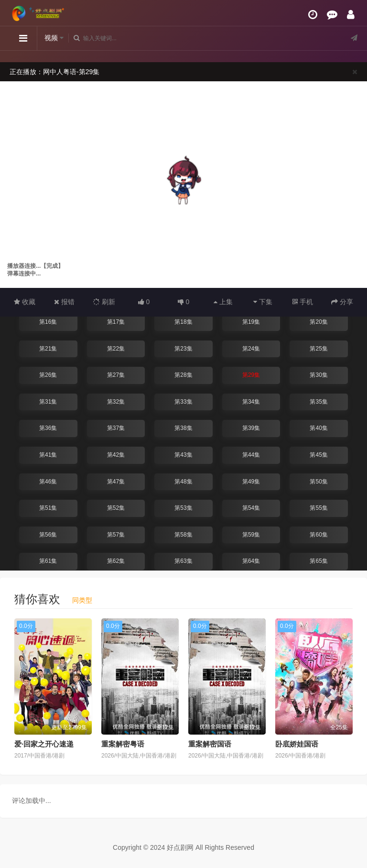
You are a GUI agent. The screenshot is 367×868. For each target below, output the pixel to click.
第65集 (318, 561)
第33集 (183, 402)
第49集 (251, 482)
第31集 (48, 402)
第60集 (318, 535)
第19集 (251, 322)
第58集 (183, 535)
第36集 (48, 428)
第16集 (48, 322)
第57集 (116, 535)
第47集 (116, 482)
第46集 (48, 482)
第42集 (116, 455)
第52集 (116, 508)
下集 (263, 302)
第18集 (183, 322)
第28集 (183, 375)
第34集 (251, 402)
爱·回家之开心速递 (44, 744)
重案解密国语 (210, 744)
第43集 (183, 455)
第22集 (116, 349)
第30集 (318, 375)
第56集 (48, 535)
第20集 (318, 322)
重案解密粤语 (123, 744)
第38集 (183, 428)
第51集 (48, 508)
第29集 (251, 375)
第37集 (116, 428)
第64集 (251, 561)
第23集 (183, 349)
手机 (303, 302)
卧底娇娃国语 (297, 744)
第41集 (48, 455)
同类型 (82, 600)
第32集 (116, 402)
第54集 (251, 508)
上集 (223, 302)
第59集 (251, 535)
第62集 (116, 561)
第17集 (116, 322)
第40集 (318, 428)
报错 (64, 302)
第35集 (318, 402)
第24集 (251, 349)
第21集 (48, 349)
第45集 (318, 455)
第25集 (318, 349)
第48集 (183, 482)
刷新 (104, 302)
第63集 (183, 561)
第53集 (183, 508)
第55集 (318, 508)
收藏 (25, 302)
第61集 (48, 561)
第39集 (251, 428)
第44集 (251, 455)
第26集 (48, 375)
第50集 (318, 482)
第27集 (116, 375)
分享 (342, 302)
